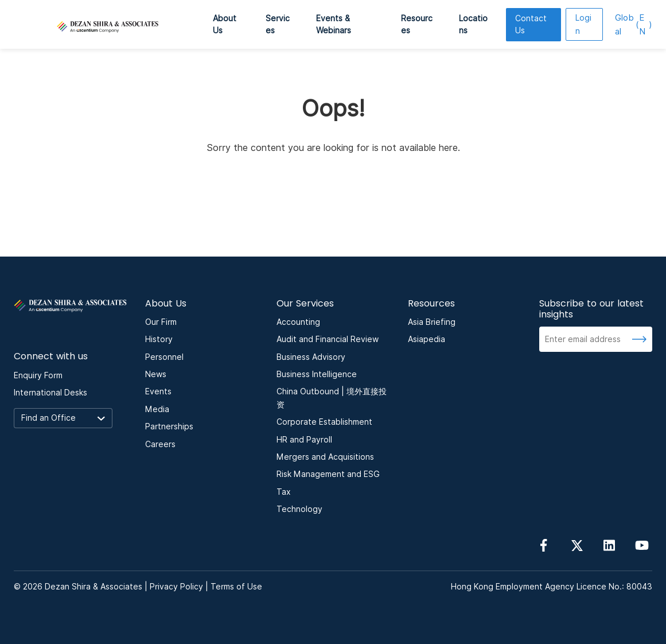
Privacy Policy (176, 587)
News (156, 374)
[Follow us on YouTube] (642, 545)
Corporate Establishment (324, 422)
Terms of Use (236, 587)
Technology (299, 509)
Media (157, 409)
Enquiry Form (38, 375)
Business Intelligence (317, 374)
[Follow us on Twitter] (577, 545)
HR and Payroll (304, 440)
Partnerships (169, 426)
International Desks (50, 393)
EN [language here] (634, 25)
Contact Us (531, 24)
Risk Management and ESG (328, 474)
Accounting (298, 322)
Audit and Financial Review (328, 339)
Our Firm (161, 322)
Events (158, 391)
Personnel (164, 357)
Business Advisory (311, 357)
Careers (160, 444)
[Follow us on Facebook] (544, 545)
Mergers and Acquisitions (325, 457)
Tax (284, 492)
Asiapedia (427, 339)
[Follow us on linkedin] (609, 545)
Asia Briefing (432, 322)
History (159, 339)
